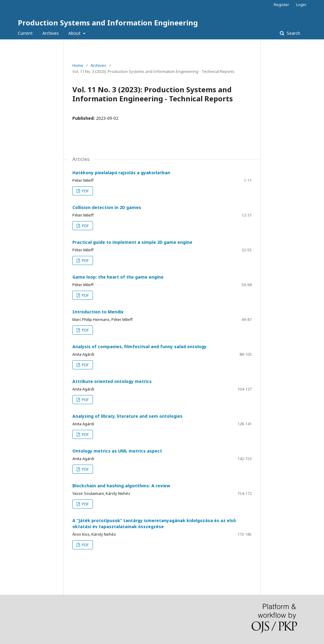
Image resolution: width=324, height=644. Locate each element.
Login (301, 5)
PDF (85, 191)
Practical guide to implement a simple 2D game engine (132, 242)
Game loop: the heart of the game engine (118, 277)
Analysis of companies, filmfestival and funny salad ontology (139, 347)
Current (25, 33)
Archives (51, 33)
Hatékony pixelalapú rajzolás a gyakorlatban (121, 173)
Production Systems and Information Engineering (108, 23)
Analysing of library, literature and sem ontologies (127, 416)
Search (293, 33)
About (75, 33)
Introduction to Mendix (98, 312)
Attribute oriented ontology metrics (112, 381)
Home (78, 65)
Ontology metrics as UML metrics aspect (117, 451)
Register (281, 5)
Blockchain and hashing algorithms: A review (121, 486)
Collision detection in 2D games (107, 207)
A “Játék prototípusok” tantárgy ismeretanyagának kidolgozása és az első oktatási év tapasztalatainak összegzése (154, 523)
